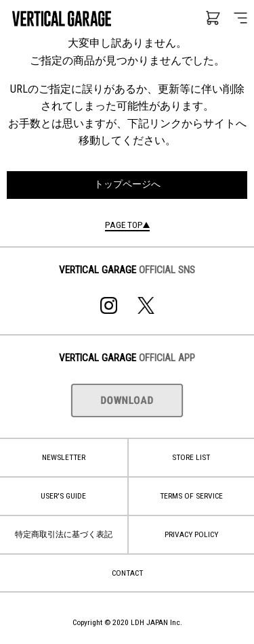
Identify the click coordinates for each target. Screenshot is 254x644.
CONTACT (127, 573)
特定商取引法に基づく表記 (64, 534)
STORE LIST (191, 457)
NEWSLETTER (64, 457)
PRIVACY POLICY (191, 534)
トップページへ (127, 184)
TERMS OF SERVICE (191, 496)
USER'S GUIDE (63, 496)
